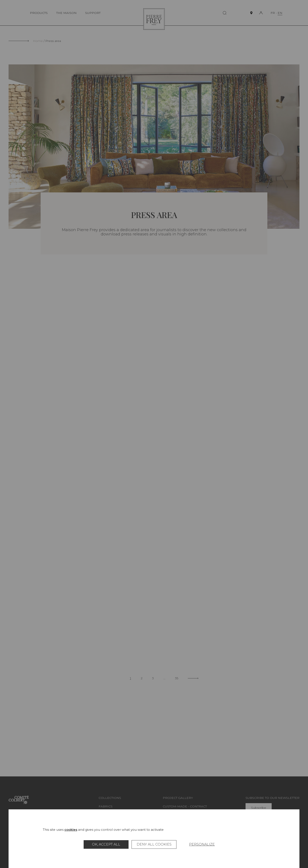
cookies (71, 830)
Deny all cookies (154, 844)
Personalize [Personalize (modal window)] (202, 844)
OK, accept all (106, 844)
